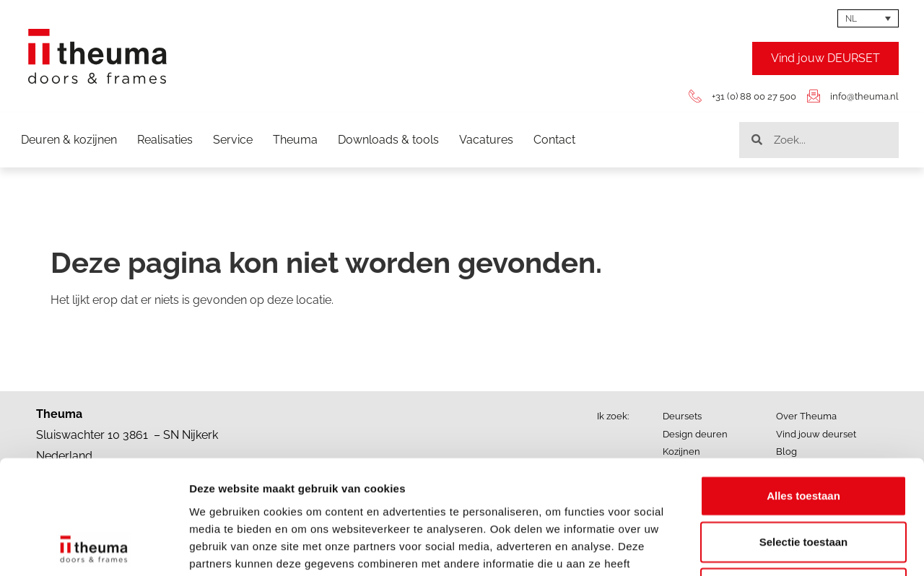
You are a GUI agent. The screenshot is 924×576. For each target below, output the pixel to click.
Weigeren (803, 481)
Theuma (295, 140)
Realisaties (165, 140)
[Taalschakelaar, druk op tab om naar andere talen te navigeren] (868, 18)
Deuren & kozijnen (69, 140)
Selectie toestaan (804, 435)
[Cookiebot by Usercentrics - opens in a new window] (93, 548)
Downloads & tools (388, 140)
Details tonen (780, 547)
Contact (554, 140)
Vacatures (486, 140)
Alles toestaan (803, 389)
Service (233, 140)
